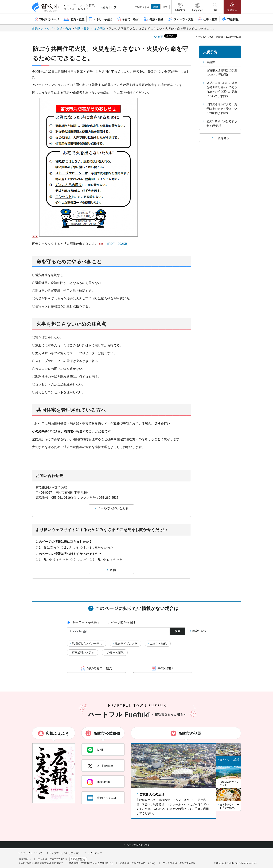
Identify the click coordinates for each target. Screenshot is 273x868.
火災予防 (99, 29)
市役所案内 (79, 859)
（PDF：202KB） (118, 244)
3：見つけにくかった (108, 560)
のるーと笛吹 (115, 652)
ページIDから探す (123, 622)
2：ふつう (71, 548)
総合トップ (110, 7)
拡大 (165, 7)
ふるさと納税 (158, 644)
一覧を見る (222, 138)
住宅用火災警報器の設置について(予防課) (222, 73)
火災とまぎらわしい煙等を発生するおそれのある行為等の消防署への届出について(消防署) (222, 90)
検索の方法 (199, 631)
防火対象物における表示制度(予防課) (222, 124)
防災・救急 (64, 29)
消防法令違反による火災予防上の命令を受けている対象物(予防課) (222, 109)
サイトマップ (95, 853)
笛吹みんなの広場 (152, 794)
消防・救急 (82, 29)
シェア (159, 37)
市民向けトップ (42, 29)
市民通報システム (83, 652)
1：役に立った (49, 548)
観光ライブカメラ (126, 644)
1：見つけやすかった (54, 560)
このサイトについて (31, 853)
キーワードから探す (86, 622)
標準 (156, 7)
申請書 (211, 62)
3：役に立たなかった (98, 548)
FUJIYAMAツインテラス (87, 644)
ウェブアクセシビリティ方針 (65, 853)
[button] (180, 7)
